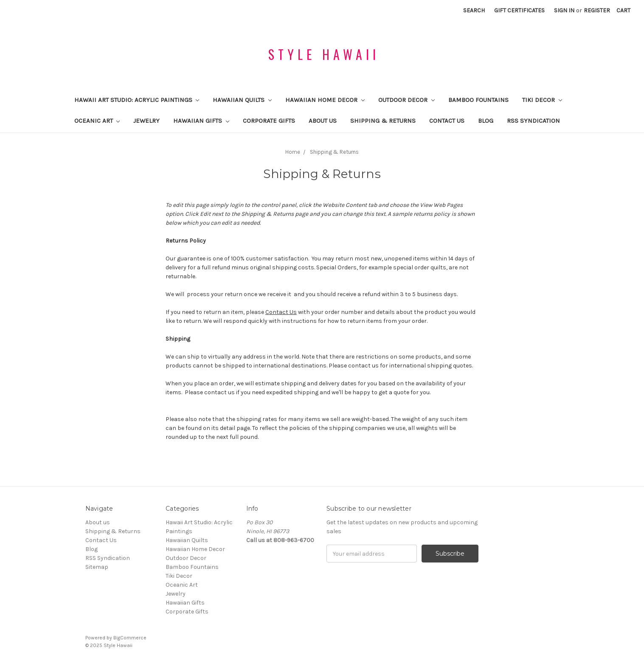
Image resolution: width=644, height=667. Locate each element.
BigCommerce (130, 638)
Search (474, 10)
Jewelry (146, 121)
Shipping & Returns (383, 121)
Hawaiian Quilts (242, 100)
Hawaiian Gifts (201, 121)
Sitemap (97, 567)
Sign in (564, 10)
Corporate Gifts (269, 121)
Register (597, 10)
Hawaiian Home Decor (325, 100)
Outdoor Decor (406, 100)
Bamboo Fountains (478, 100)
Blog (486, 121)
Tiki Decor (542, 100)
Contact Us (447, 121)
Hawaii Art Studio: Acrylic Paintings (137, 100)
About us (323, 121)
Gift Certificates (519, 10)
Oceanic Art (97, 121)
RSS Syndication (533, 121)
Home (293, 152)
